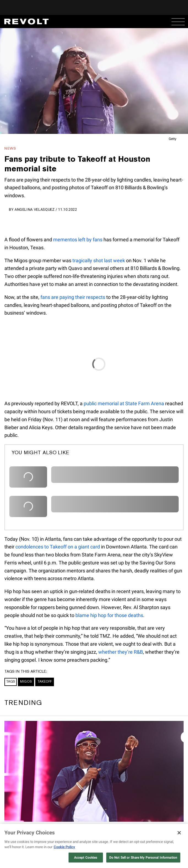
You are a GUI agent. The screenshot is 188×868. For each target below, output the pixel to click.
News (10, 148)
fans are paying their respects (73, 297)
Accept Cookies (86, 858)
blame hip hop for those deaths (109, 615)
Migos (26, 682)
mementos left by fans (78, 240)
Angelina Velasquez (35, 209)
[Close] (179, 833)
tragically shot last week (99, 260)
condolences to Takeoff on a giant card (58, 547)
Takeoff (45, 682)
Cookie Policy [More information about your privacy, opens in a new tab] (64, 847)
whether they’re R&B (121, 652)
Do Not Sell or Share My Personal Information (143, 858)
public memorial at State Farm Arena (124, 403)
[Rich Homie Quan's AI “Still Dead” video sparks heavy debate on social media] (94, 771)
